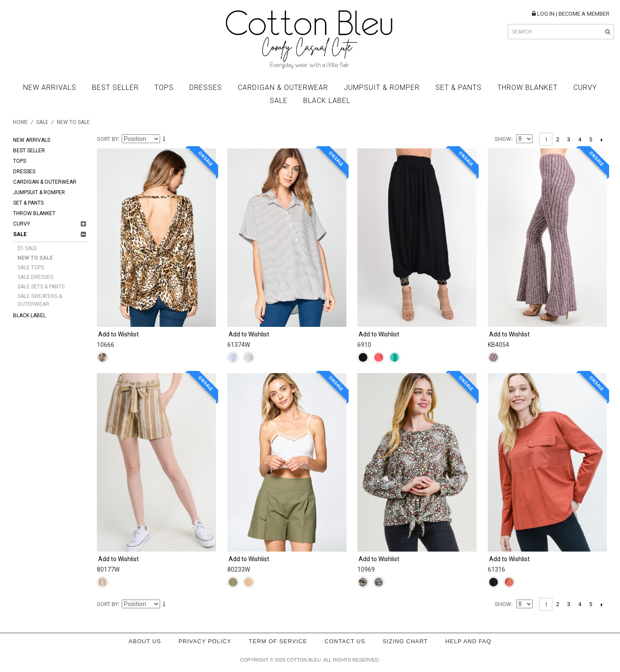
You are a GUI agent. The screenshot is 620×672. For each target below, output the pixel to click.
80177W (108, 569)
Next (601, 140)
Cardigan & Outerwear (283, 87)
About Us (145, 641)
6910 (364, 345)
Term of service (278, 641)
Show (503, 139)
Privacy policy (205, 641)
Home (21, 122)
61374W (239, 345)
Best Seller (115, 87)
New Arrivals (50, 87)
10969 (366, 569)
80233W (239, 569)
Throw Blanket (528, 87)
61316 (497, 569)
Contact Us (345, 641)
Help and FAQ (468, 641)
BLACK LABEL (327, 101)
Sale (279, 101)
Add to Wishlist (118, 334)
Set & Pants (459, 87)
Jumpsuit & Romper (382, 87)
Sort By (108, 139)
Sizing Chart (405, 641)
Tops (164, 87)
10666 (106, 345)
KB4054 (498, 345)
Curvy (585, 87)
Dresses (206, 87)
